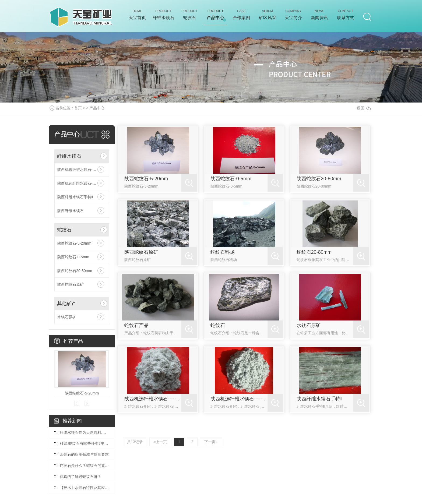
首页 (78, 108)
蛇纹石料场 (223, 252)
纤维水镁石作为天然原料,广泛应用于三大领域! (85, 432)
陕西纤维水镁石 (71, 211)
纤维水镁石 (69, 156)
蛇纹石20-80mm (314, 252)
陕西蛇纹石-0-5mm (73, 257)
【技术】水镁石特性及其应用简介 (85, 488)
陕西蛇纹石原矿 (71, 284)
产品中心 (97, 108)
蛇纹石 (64, 230)
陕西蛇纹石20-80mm (75, 271)
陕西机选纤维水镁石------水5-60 (82, 183)
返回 (364, 108)
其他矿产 (67, 304)
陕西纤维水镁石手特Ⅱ (75, 197)
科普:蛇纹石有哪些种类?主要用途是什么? (85, 443)
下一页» (211, 442)
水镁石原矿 (67, 317)
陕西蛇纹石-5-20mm (74, 243)
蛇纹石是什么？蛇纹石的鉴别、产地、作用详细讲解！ (85, 466)
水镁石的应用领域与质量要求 (84, 454)
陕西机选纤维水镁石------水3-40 (82, 170)
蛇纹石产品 (136, 325)
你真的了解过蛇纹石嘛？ (80, 477)
